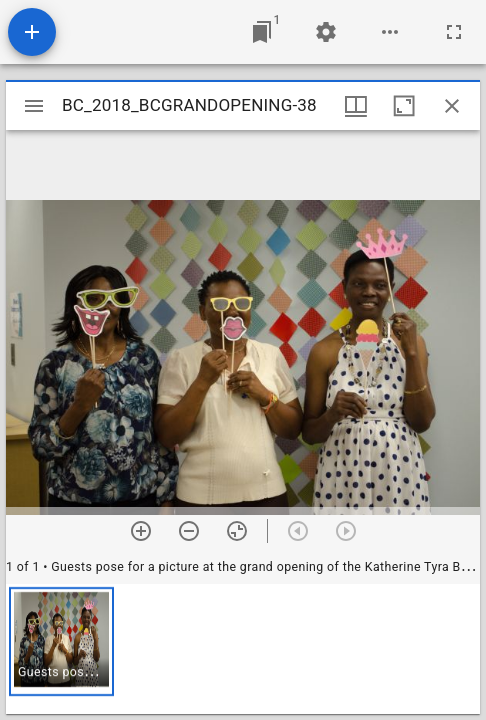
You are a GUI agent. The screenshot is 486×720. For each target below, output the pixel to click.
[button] (61, 641)
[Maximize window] (404, 106)
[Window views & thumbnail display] (356, 106)
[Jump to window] (262, 32)
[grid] (243, 649)
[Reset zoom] (237, 531)
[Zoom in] (141, 531)
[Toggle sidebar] (34, 106)
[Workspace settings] (326, 32)
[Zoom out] (189, 531)
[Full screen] (454, 32)
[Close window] (452, 106)
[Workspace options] (390, 32)
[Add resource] (32, 32)
